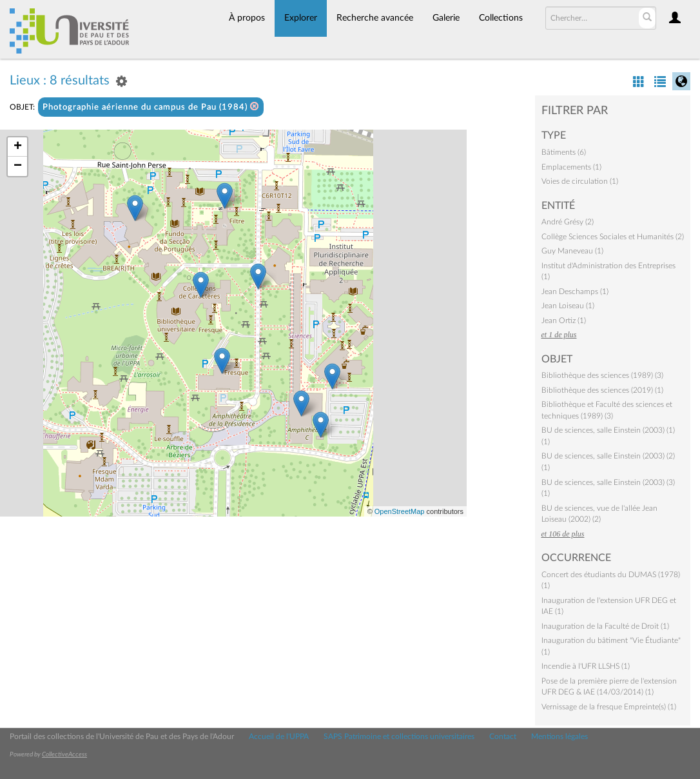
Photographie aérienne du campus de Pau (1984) (151, 107)
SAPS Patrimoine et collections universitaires (399, 736)
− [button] (18, 166)
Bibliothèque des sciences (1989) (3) (602, 375)
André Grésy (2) (568, 222)
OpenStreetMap (400, 511)
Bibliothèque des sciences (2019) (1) (602, 390)
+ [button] (18, 147)
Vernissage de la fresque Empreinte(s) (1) (609, 707)
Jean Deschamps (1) (575, 291)
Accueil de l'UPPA (279, 736)
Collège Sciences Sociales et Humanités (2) (613, 237)
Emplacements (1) (571, 167)
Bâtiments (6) (564, 152)
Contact (503, 736)
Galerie (446, 18)
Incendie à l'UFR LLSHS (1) (586, 666)
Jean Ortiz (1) (564, 320)
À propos (247, 18)
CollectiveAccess (64, 754)
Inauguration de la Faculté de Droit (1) (605, 626)
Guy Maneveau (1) (572, 251)
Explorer (301, 18)
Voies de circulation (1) (580, 181)
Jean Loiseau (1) (568, 306)
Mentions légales (559, 736)
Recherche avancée (375, 18)
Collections (501, 18)
